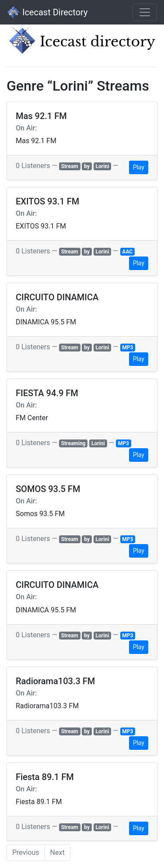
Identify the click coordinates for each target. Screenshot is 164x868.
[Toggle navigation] (145, 12)
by (87, 166)
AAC (127, 252)
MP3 (127, 348)
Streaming (73, 443)
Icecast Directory (47, 12)
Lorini (103, 166)
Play (139, 167)
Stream (70, 166)
